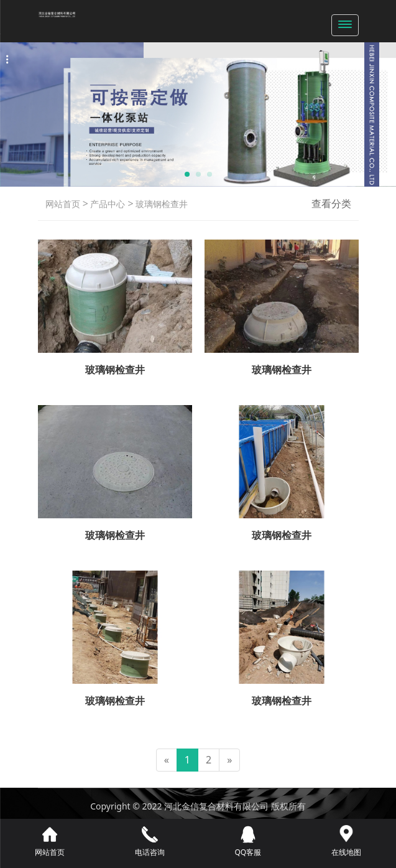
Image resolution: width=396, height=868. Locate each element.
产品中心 (107, 204)
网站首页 (63, 204)
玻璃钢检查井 (161, 204)
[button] (187, 174)
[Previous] (167, 760)
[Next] (229, 760)
